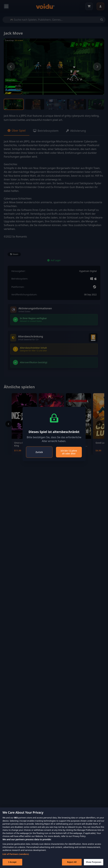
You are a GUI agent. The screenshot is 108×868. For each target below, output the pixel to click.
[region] (54, 838)
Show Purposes (94, 862)
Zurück (39, 452)
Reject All (72, 862)
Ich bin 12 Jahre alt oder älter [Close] (69, 452)
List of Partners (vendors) (16, 854)
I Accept (12, 862)
